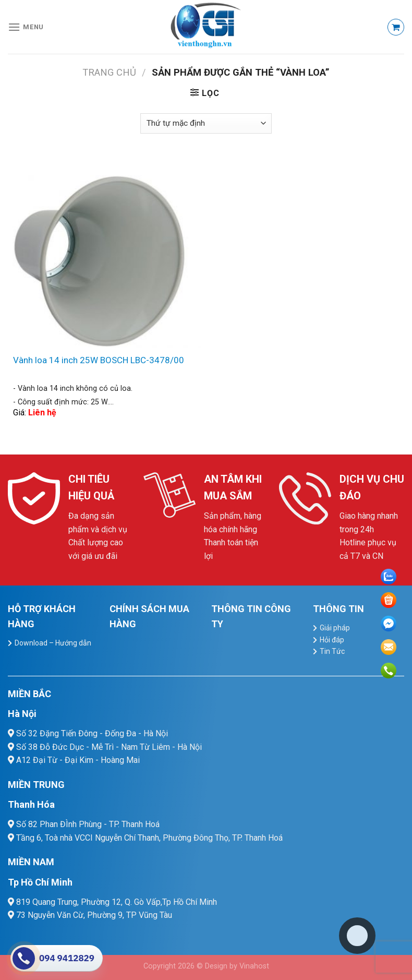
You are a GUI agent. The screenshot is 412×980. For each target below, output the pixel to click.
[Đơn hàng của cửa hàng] (206, 123)
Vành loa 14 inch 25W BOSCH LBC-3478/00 (99, 360)
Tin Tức (332, 651)
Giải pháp (335, 628)
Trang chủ (109, 72)
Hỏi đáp (332, 640)
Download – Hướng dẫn (53, 643)
